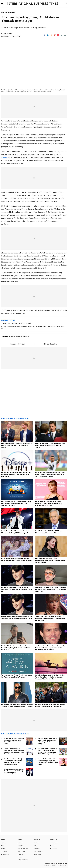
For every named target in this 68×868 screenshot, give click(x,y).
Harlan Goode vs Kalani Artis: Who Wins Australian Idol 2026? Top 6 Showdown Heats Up (17, 589)
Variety (4, 158)
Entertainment (5, 854)
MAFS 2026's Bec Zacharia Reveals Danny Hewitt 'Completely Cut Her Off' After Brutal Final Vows (16, 648)
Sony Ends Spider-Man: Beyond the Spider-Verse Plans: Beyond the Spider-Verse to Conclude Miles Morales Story (50, 677)
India (35, 846)
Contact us (20, 846)
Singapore (37, 849)
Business (4, 843)
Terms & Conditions (23, 849)
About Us (20, 843)
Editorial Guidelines (50, 344)
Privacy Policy (21, 851)
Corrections (21, 857)
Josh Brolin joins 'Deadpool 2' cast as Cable (17, 323)
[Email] (62, 35)
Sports (3, 849)
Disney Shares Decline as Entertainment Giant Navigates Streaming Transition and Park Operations (17, 474)
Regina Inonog (7, 34)
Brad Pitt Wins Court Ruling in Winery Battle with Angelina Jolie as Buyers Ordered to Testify (50, 445)
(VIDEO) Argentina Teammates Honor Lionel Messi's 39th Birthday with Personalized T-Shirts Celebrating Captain (50, 474)
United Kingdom (38, 851)
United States (37, 854)
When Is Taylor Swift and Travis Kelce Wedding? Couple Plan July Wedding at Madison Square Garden (49, 504)
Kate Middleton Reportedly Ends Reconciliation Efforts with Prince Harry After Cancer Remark (51, 560)
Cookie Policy (21, 854)
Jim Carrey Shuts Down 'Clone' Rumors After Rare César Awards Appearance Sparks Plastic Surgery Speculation (50, 648)
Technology (4, 851)
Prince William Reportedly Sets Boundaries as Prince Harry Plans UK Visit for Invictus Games (17, 445)
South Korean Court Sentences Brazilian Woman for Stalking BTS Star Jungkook (14, 771)
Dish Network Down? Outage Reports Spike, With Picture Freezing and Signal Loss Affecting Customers (16, 504)
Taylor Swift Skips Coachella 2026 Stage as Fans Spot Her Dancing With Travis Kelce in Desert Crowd (50, 619)
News (3, 846)
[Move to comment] (65, 35)
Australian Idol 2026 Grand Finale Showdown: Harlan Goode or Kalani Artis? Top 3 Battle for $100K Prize (51, 589)
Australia (36, 843)
